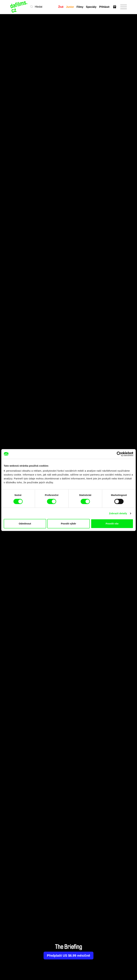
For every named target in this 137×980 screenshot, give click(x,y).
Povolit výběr (68, 524)
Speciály (91, 7)
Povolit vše (112, 524)
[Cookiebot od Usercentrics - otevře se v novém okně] (119, 454)
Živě (61, 7)
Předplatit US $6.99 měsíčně (69, 956)
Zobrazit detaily (118, 513)
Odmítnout (25, 524)
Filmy (80, 7)
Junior (70, 7)
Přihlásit (104, 7)
